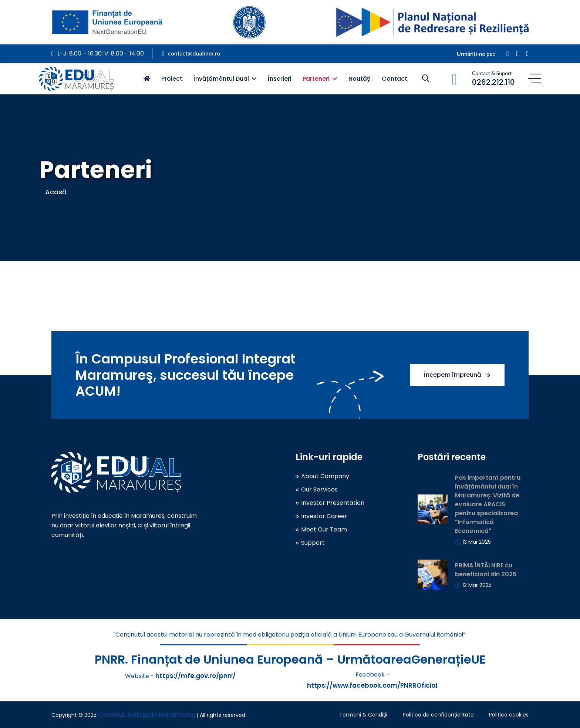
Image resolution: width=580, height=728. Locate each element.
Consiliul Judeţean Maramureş (147, 715)
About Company (325, 476)
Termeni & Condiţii (363, 715)
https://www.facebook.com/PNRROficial (372, 685)
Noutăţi (360, 79)
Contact (394, 79)
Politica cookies (509, 715)
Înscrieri (280, 79)
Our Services (319, 490)
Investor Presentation (333, 503)
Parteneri (316, 79)
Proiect (172, 79)
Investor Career (324, 516)
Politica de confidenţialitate (438, 715)
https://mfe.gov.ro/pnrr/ (195, 676)
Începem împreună (457, 375)
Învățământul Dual (221, 79)
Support (313, 543)
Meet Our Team (324, 530)
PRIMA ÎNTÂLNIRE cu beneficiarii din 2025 (486, 570)
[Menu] (534, 79)
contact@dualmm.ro (191, 53)
